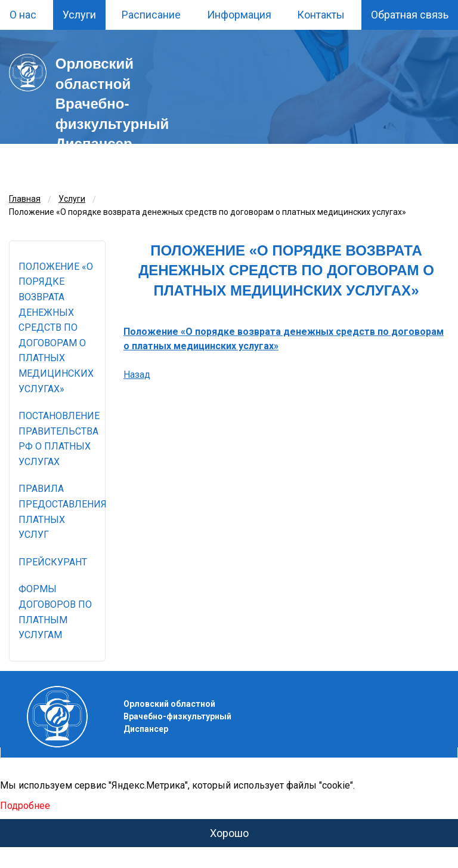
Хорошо (229, 833)
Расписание (151, 15)
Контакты (321, 15)
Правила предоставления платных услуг (62, 512)
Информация (239, 15)
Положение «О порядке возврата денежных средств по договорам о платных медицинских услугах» (56, 328)
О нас (23, 15)
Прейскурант (53, 562)
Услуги (79, 15)
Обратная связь (410, 15)
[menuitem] (23, 15)
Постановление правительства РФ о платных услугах (59, 439)
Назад (137, 375)
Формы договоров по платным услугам (55, 612)
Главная (25, 199)
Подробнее (25, 806)
